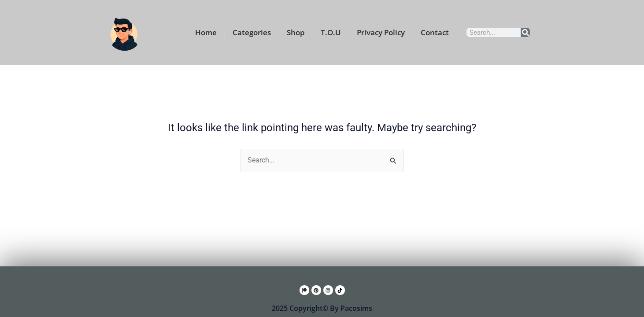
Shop (296, 32)
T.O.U (331, 32)
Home (206, 32)
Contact (435, 32)
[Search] (525, 32)
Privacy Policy (381, 32)
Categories (252, 32)
